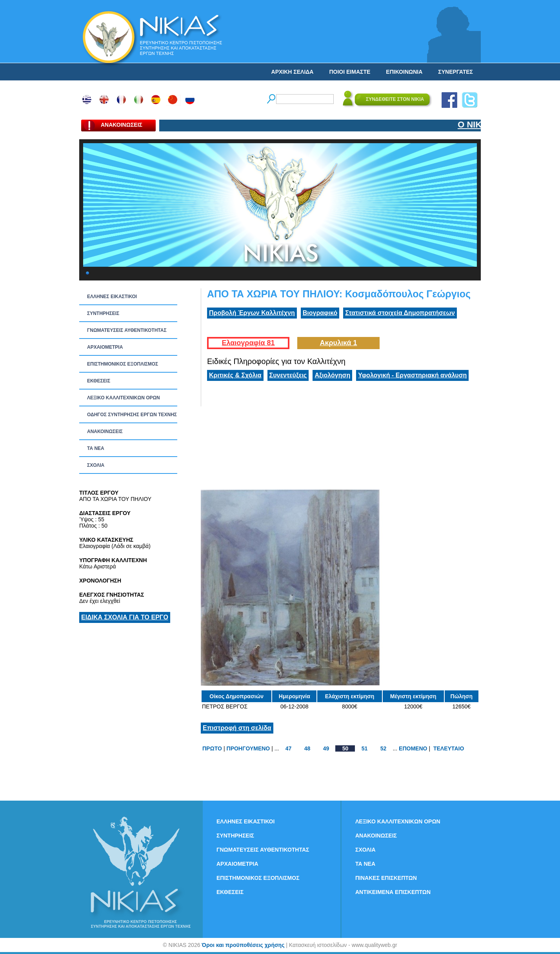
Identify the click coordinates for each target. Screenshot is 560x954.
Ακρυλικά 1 (338, 343)
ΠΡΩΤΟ (212, 748)
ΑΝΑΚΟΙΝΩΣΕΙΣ (105, 431)
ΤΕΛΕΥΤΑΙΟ (449, 748)
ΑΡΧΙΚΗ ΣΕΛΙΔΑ (293, 72)
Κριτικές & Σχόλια (235, 375)
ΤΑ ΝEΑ (96, 448)
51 (365, 748)
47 (289, 748)
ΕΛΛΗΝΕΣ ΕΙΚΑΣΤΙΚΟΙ (112, 297)
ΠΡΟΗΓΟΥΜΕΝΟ (248, 748)
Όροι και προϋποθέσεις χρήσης (243, 945)
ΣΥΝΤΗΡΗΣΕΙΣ (103, 313)
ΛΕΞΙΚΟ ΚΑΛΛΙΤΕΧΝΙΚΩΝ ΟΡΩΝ (124, 398)
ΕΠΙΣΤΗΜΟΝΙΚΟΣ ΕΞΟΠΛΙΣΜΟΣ (123, 364)
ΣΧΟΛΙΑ (96, 465)
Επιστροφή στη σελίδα (237, 728)
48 (307, 748)
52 (384, 748)
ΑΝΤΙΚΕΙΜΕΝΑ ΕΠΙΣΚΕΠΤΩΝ (393, 892)
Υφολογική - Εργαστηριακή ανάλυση (412, 375)
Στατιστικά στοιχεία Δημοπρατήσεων (400, 313)
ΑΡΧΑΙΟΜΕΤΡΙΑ (105, 347)
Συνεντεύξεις (288, 375)
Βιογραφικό (320, 313)
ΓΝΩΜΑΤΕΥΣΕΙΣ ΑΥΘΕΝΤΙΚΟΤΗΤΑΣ (127, 330)
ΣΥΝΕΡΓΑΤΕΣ (455, 72)
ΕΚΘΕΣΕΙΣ (99, 381)
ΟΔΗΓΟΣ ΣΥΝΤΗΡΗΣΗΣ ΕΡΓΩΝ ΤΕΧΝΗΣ (132, 415)
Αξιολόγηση (332, 375)
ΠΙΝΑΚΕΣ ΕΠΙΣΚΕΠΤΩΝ (386, 878)
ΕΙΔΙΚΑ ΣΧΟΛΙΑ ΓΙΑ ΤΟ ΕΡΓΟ (125, 617)
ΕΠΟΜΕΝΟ (413, 748)
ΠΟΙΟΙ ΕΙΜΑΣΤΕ (350, 72)
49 (326, 748)
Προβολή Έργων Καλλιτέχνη (252, 313)
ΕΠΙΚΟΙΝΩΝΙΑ (404, 72)
